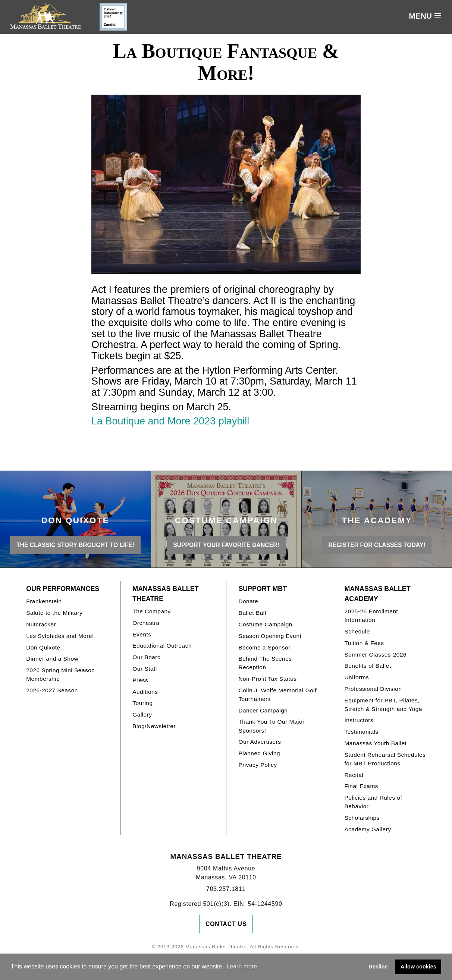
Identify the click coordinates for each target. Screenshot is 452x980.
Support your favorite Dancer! (226, 545)
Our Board (147, 657)
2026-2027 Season (52, 690)
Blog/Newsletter (154, 726)
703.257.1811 (226, 889)
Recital (354, 775)
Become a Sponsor (264, 647)
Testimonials (361, 732)
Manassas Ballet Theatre (165, 594)
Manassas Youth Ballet (375, 743)
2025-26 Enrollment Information (371, 616)
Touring (142, 703)
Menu (420, 16)
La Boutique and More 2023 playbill (170, 421)
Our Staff (145, 669)
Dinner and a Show (52, 659)
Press (140, 680)
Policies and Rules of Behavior (373, 802)
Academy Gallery (368, 829)
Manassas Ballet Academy (377, 594)
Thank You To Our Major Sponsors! (271, 726)
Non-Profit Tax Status (267, 679)
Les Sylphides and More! (60, 636)
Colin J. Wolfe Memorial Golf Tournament (277, 695)
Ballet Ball (252, 613)
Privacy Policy (258, 765)
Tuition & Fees (364, 643)
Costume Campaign (265, 624)
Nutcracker (41, 624)
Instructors (359, 720)
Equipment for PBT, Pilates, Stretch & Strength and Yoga (383, 705)
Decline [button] (378, 967)
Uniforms (357, 677)
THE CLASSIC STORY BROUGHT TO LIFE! (75, 545)
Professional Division (373, 689)
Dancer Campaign (263, 710)
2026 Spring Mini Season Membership (60, 674)
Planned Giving (259, 753)
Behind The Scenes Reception (265, 663)
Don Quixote (43, 647)
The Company (152, 611)
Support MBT (263, 589)
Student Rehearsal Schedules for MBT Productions (385, 759)
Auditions (145, 692)
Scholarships (362, 818)
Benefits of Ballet (368, 666)
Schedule (357, 631)
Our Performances (63, 589)
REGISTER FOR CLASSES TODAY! (377, 545)
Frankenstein (44, 601)
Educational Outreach (162, 646)
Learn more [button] (242, 966)
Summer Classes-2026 (375, 655)
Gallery (142, 715)
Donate (248, 601)
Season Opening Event (270, 636)
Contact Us (226, 924)
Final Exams (361, 786)
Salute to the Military (54, 613)
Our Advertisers (260, 742)
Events (142, 634)
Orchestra (146, 623)
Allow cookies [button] (418, 967)
